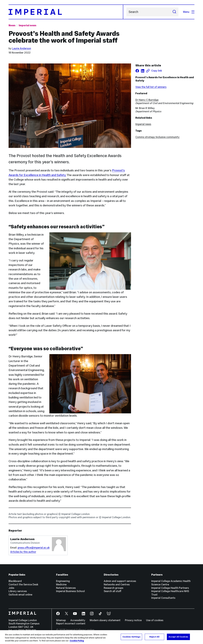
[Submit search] (174, 12)
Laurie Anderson (21, 48)
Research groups (113, 588)
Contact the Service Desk (23, 584)
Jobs (11, 588)
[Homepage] (66, 12)
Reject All (154, 637)
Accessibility (78, 620)
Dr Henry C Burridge (147, 100)
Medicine (61, 584)
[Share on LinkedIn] (143, 71)
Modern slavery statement (105, 620)
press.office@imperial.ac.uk (34, 548)
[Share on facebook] (137, 71)
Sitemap (61, 620)
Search (126, 12)
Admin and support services (120, 581)
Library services (18, 591)
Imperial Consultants (163, 598)
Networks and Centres (117, 584)
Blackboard (15, 581)
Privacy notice (133, 620)
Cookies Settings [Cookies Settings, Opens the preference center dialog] (131, 637)
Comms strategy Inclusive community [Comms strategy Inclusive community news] (157, 137)
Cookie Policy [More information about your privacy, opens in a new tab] (77, 641)
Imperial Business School (70, 591)
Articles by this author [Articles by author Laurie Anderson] (23, 552)
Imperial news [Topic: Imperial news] (27, 25)
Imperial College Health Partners (170, 588)
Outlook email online (20, 595)
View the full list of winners (151, 87)
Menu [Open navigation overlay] (189, 12)
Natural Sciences (66, 588)
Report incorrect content (71, 623)
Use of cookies (155, 620)
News (12, 25)
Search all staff (113, 591)
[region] (102, 637)
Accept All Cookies (178, 637)
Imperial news (143, 124)
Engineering (63, 581)
